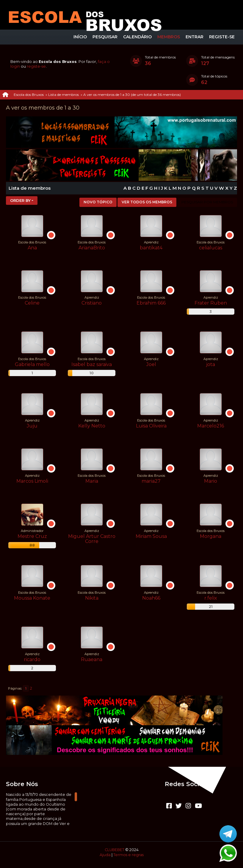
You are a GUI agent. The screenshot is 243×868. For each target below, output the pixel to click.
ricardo (32, 659)
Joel (151, 364)
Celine (32, 303)
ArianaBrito (92, 248)
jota (211, 364)
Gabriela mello (32, 364)
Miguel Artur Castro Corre (92, 539)
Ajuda (105, 855)
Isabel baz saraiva (92, 364)
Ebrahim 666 (151, 303)
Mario (211, 481)
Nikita (92, 598)
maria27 (151, 481)
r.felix (211, 598)
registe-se (36, 66)
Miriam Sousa (151, 536)
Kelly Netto (92, 426)
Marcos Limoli (32, 481)
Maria (92, 481)
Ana (32, 248)
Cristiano (92, 303)
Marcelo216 (211, 426)
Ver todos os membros (147, 202)
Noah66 (151, 598)
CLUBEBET (115, 850)
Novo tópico (98, 202)
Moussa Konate (32, 598)
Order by (20, 200)
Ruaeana (92, 659)
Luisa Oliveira (151, 426)
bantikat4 (151, 248)
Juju (32, 426)
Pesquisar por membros (207, 202)
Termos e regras (128, 855)
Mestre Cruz (32, 536)
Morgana (211, 536)
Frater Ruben (211, 303)
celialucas (211, 248)
